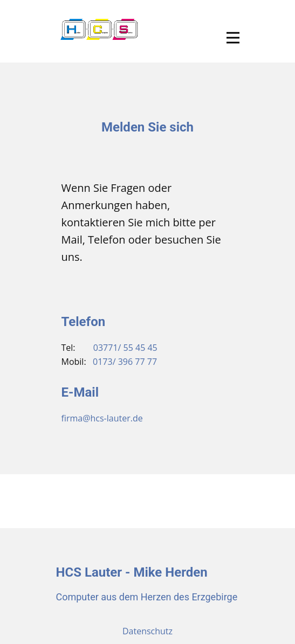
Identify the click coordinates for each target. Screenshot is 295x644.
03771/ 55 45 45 (125, 348)
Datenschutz (147, 631)
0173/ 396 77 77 (125, 362)
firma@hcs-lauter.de (102, 418)
